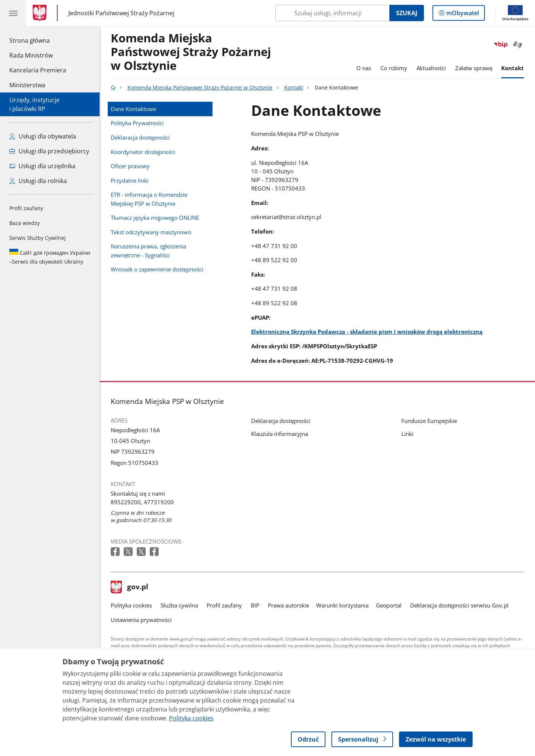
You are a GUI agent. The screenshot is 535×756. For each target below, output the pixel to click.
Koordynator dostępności (143, 152)
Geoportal (389, 605)
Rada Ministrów (31, 55)
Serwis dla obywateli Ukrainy (50, 257)
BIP (255, 605)
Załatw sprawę (474, 68)
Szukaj (407, 13)
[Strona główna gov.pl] (41, 13)
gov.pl (130, 587)
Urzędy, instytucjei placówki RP (34, 104)
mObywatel (462, 14)
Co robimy (394, 68)
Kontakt (513, 68)
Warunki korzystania (342, 605)
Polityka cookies (131, 605)
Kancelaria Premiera (38, 70)
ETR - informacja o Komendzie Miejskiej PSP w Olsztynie (149, 199)
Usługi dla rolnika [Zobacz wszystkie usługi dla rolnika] (38, 181)
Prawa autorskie (288, 605)
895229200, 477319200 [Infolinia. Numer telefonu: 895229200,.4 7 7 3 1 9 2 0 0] (142, 502)
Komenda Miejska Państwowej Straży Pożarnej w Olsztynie (191, 52)
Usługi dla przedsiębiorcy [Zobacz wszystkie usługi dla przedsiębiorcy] (49, 151)
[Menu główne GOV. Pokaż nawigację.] (13, 13)
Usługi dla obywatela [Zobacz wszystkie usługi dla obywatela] (43, 136)
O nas (364, 68)
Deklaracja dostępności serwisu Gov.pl (459, 605)
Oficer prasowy (130, 166)
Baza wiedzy (25, 223)
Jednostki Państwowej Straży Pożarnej (121, 13)
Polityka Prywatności (137, 123)
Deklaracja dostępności (140, 137)
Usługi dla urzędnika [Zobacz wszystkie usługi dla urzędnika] (42, 166)
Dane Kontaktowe (133, 109)
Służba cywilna (179, 605)
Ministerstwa (27, 85)
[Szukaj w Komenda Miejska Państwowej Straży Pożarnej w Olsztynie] (332, 13)
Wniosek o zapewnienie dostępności (157, 269)
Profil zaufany (26, 208)
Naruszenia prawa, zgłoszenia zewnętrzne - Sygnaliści (148, 250)
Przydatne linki (130, 180)
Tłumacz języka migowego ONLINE (155, 218)
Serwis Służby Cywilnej (38, 238)
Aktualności (431, 68)
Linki (407, 434)
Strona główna (38, 40)
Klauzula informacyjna (280, 434)
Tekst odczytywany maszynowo (151, 232)
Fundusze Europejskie (429, 421)
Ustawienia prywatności (141, 620)
